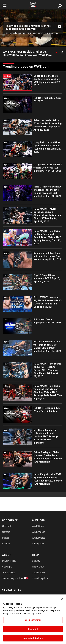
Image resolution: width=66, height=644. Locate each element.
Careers (6, 532)
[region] (33, 619)
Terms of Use (9, 573)
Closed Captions (40, 578)
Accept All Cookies (33, 638)
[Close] (62, 599)
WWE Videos (38, 532)
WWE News (38, 526)
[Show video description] (56, 52)
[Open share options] (63, 52)
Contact (6, 544)
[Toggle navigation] (5, 5)
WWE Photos (39, 538)
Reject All (33, 629)
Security (36, 561)
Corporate (7, 526)
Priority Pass (38, 544)
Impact (5, 538)
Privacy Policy (9, 561)
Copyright (7, 567)
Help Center (38, 567)
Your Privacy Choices (10, 578)
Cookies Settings (33, 620)
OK (33, 29)
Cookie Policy (39, 573)
